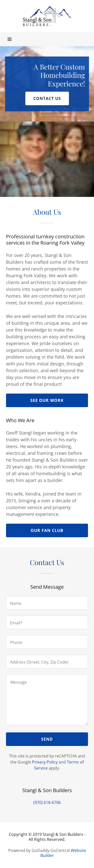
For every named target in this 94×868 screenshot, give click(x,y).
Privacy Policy (45, 762)
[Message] (47, 700)
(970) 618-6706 (47, 802)
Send (47, 739)
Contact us (47, 98)
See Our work (47, 400)
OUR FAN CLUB (47, 530)
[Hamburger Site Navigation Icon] (10, 39)
